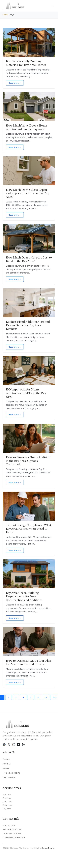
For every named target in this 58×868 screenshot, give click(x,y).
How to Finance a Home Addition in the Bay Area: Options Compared (28, 461)
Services (7, 768)
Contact (7, 759)
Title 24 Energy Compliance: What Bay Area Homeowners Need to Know (28, 529)
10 (46, 697)
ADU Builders (9, 777)
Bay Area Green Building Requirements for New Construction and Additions (24, 596)
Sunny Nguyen (49, 848)
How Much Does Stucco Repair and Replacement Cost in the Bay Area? (27, 193)
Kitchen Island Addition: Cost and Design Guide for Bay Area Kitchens (28, 325)
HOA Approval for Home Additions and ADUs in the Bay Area (26, 393)
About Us (7, 764)
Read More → (15, 83)
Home (5, 15)
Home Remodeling (12, 773)
